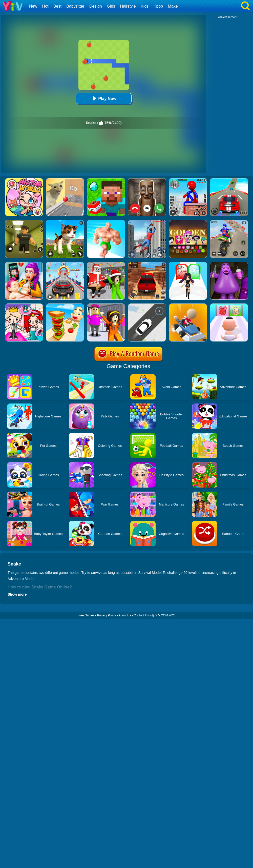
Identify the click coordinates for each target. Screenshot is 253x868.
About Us (125, 615)
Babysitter (75, 6)
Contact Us (141, 615)
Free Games (86, 615)
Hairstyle (128, 6)
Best (57, 6)
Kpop (158, 6)
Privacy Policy (107, 615)
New (33, 6)
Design (96, 6)
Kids (145, 6)
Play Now (104, 98)
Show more (17, 594)
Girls (111, 6)
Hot (45, 6)
